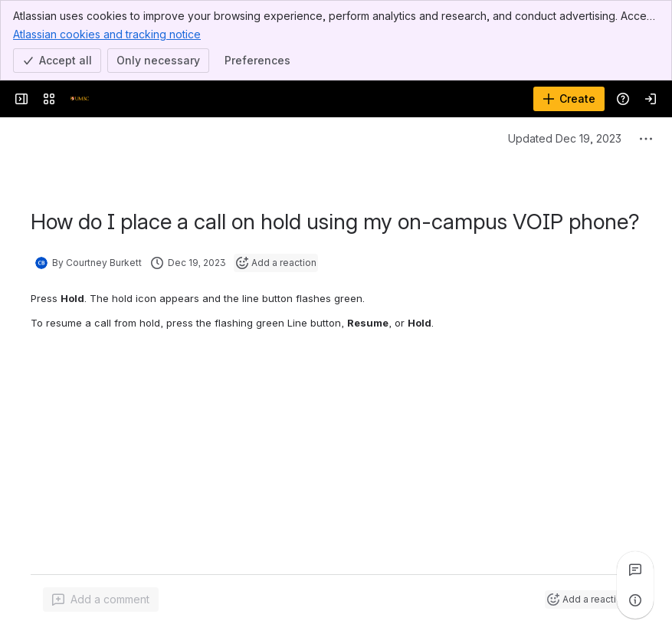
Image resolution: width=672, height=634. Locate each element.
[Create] (569, 99)
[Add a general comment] (101, 600)
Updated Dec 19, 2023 (565, 138)
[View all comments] (635, 570)
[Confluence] (80, 99)
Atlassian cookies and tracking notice (107, 34)
